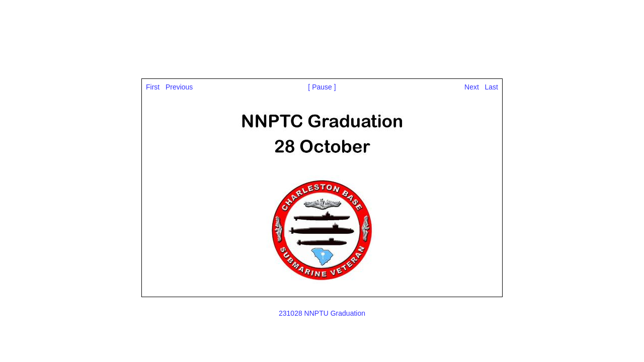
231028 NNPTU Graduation (322, 313)
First (153, 87)
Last (492, 87)
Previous (179, 87)
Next (472, 87)
